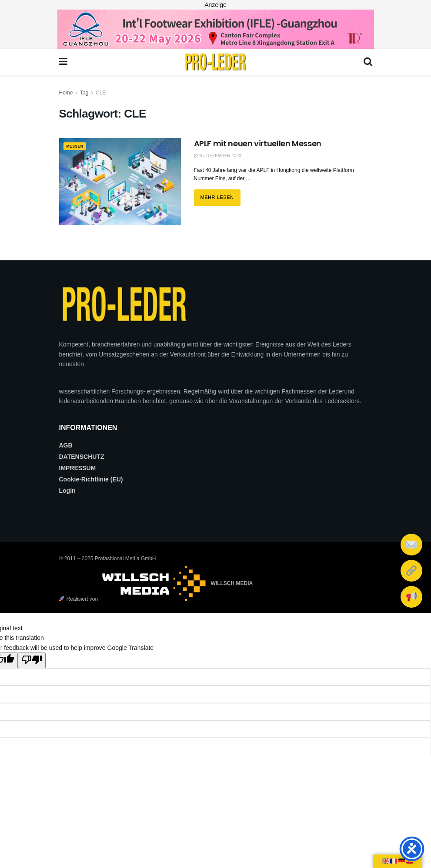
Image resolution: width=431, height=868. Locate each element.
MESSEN (77, 147)
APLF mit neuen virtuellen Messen (258, 143)
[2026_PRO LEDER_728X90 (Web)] (216, 29)
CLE (101, 93)
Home (66, 93)
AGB (66, 445)
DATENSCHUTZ (82, 457)
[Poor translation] (32, 660)
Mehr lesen (221, 195)
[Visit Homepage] (215, 62)
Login (67, 491)
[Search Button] (368, 62)
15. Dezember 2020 (218, 156)
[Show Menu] (63, 62)
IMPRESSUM (78, 468)
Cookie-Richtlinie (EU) (91, 479)
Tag (84, 93)
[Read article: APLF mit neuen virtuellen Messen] (120, 182)
